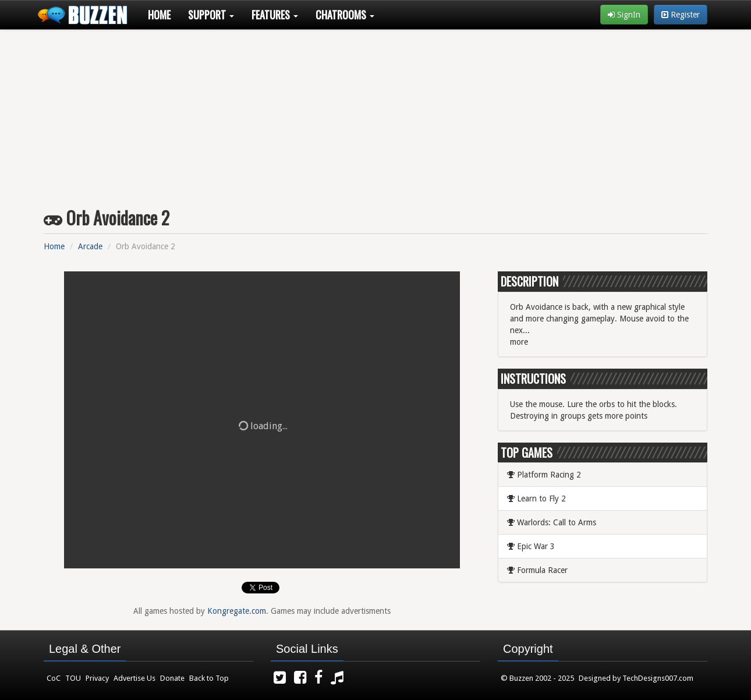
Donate (172, 678)
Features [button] (275, 15)
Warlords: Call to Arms (552, 522)
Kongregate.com (237, 611)
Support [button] (211, 15)
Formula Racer (537, 570)
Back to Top (209, 678)
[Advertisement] (375, 114)
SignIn (624, 15)
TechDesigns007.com (658, 678)
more (519, 342)
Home (159, 15)
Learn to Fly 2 (536, 499)
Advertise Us (134, 678)
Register (681, 15)
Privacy (97, 678)
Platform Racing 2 (544, 475)
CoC (54, 678)
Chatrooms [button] (345, 15)
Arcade (90, 246)
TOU (73, 678)
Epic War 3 (531, 546)
